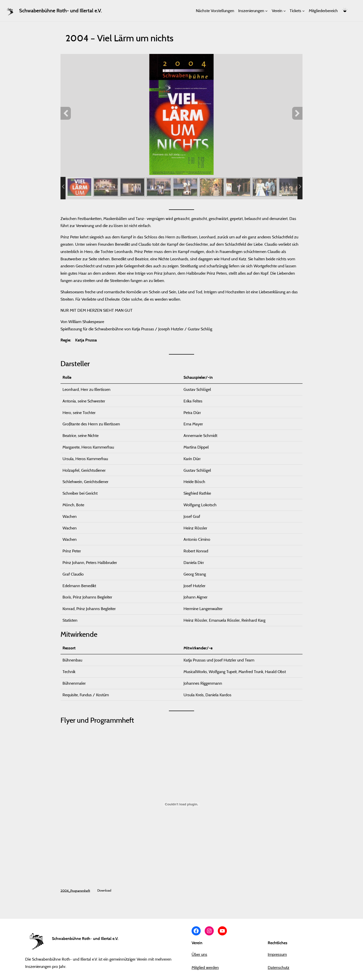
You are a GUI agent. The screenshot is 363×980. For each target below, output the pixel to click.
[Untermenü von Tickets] (304, 11)
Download (104, 890)
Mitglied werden (205, 967)
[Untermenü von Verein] (285, 11)
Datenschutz (279, 967)
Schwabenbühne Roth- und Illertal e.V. (60, 11)
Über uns (199, 954)
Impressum (277, 954)
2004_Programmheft (75, 890)
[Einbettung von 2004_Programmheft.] (181, 804)
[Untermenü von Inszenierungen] (266, 11)
